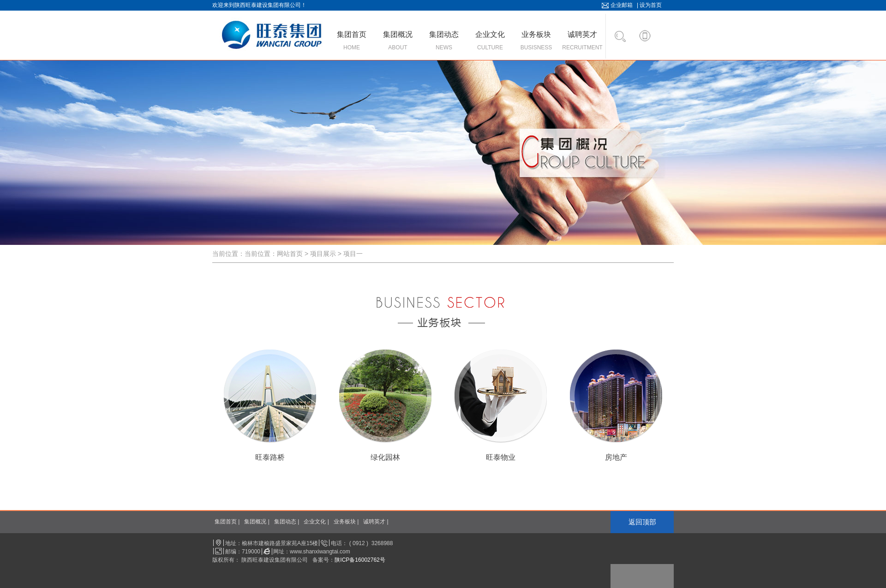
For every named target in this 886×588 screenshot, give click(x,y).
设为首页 (651, 5)
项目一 (353, 254)
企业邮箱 (622, 5)
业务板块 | (346, 522)
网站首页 (290, 254)
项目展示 (323, 254)
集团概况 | (257, 522)
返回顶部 (642, 522)
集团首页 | (227, 522)
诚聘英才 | (376, 522)
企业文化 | (316, 522)
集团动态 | (287, 522)
